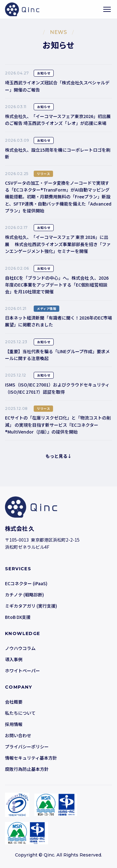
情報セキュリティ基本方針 (31, 758)
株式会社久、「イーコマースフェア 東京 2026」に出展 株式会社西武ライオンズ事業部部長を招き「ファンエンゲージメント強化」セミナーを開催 (58, 244)
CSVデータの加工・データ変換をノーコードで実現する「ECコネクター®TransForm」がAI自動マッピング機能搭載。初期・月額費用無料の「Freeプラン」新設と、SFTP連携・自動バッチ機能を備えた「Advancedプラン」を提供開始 (58, 197)
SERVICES (18, 569)
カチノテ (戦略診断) (24, 595)
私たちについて (20, 713)
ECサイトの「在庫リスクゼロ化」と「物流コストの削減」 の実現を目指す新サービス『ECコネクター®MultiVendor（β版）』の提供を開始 (58, 425)
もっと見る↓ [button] (59, 456)
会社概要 (14, 702)
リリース (43, 174)
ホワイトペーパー (22, 671)
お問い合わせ (18, 735)
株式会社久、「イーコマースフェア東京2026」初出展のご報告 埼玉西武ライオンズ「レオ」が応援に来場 (58, 120)
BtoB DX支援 (18, 617)
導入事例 (14, 659)
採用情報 (14, 724)
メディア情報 (46, 308)
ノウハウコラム (20, 648)
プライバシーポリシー (27, 747)
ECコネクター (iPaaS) (26, 583)
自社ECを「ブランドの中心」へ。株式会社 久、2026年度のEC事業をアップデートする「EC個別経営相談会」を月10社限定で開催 (57, 285)
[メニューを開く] (107, 9)
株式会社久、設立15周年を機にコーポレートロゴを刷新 (58, 153)
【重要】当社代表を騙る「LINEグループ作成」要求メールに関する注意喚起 (57, 355)
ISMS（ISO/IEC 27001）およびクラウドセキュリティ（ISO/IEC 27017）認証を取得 (57, 388)
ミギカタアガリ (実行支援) (31, 606)
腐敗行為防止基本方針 (27, 769)
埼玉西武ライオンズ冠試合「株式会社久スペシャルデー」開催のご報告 (57, 86)
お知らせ (44, 73)
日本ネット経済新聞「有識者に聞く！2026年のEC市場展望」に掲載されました (58, 321)
